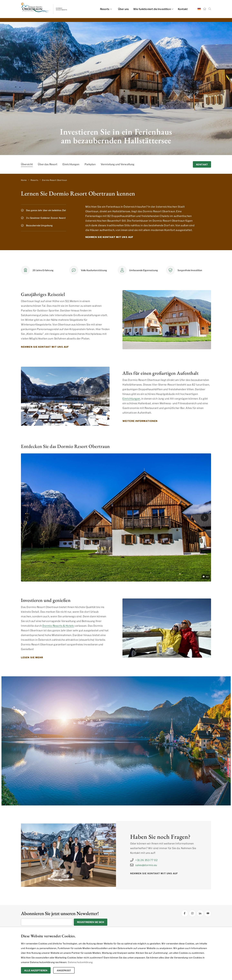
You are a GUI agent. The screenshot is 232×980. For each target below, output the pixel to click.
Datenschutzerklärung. (80, 962)
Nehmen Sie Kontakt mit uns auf (109, 237)
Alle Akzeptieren (36, 970)
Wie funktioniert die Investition (153, 9)
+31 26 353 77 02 (144, 860)
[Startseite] (205, 9)
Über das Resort (48, 164)
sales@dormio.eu (144, 865)
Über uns (123, 9)
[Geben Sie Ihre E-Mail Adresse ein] (47, 922)
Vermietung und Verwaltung (118, 164)
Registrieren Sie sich (91, 922)
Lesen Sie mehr (32, 657)
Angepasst (64, 970)
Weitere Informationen (140, 421)
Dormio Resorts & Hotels (58, 626)
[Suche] (210, 9)
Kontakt (183, 9)
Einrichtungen (71, 164)
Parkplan (90, 164)
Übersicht (27, 164)
